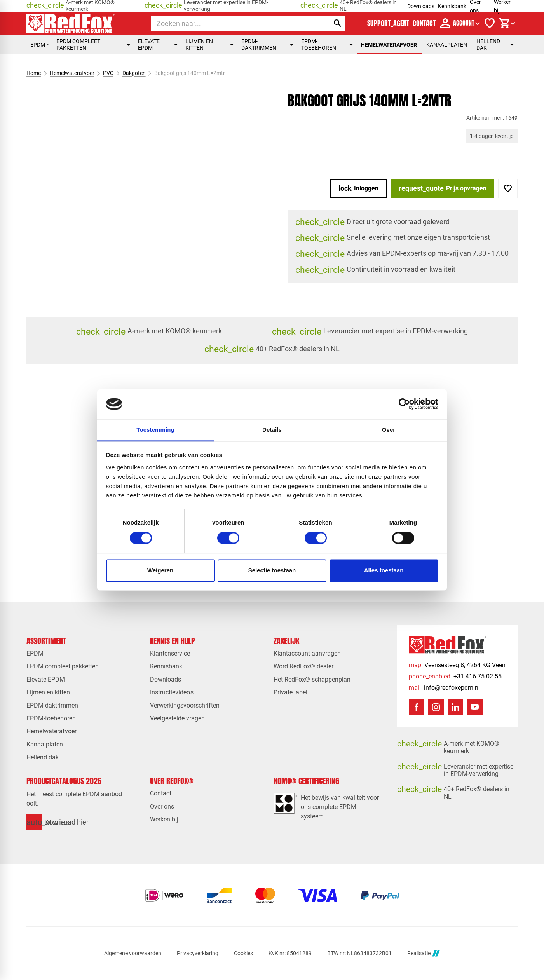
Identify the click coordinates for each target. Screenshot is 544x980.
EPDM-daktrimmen (267, 44)
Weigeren (160, 570)
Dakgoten (134, 73)
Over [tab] (389, 430)
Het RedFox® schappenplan (312, 679)
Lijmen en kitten (209, 44)
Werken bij (164, 819)
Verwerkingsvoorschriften (185, 705)
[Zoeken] (233, 23)
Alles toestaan (384, 570)
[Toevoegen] (508, 188)
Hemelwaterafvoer (389, 45)
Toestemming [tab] (155, 430)
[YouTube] (475, 707)
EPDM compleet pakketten (93, 44)
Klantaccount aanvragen (307, 653)
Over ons (162, 806)
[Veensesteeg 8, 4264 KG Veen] (457, 665)
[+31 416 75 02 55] (455, 676)
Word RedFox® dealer (303, 666)
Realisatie (424, 953)
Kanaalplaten (447, 45)
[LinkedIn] (455, 707)
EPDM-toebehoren (327, 44)
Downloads (421, 6)
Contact (161, 793)
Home (34, 73)
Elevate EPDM (158, 44)
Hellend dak (495, 44)
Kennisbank (452, 6)
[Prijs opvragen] (443, 188)
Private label (290, 692)
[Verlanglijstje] (490, 23)
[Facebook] (417, 707)
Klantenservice (170, 653)
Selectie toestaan (272, 570)
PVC (108, 73)
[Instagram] (436, 707)
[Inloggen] (358, 188)
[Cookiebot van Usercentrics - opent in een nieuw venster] (404, 404)
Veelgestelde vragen (177, 718)
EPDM (39, 45)
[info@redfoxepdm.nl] (444, 688)
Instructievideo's (172, 692)
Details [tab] (272, 430)
